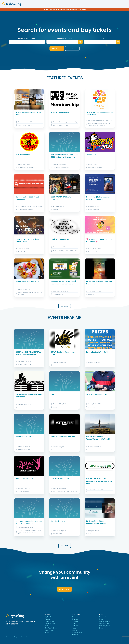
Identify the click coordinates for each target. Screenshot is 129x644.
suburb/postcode (64, 39)
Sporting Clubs (77, 632)
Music (74, 628)
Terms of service (27, 637)
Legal (16, 637)
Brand (101, 628)
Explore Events (50, 617)
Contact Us (103, 617)
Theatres (75, 635)
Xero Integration (105, 626)
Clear (72, 49)
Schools (75, 630)
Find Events (57, 48)
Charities (75, 619)
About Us (9, 637)
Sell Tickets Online (51, 628)
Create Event (64, 589)
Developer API (104, 624)
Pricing (47, 626)
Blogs (101, 619)
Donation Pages (50, 624)
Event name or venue (27, 39)
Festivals (75, 626)
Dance (74, 624)
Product (47, 619)
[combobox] (64, 42)
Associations (76, 617)
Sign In (47, 632)
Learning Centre (105, 621)
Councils (75, 621)
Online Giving (49, 621)
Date (102, 39)
